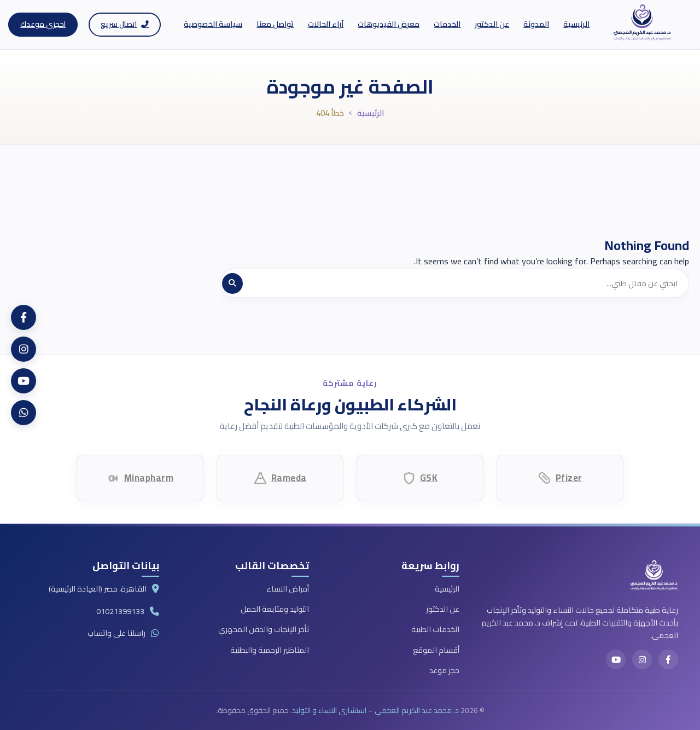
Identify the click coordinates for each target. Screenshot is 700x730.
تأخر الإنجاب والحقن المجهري (264, 629)
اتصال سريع (125, 24)
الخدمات (447, 24)
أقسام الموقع (436, 650)
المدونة (536, 24)
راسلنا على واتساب (116, 633)
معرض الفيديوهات (389, 24)
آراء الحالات (326, 24)
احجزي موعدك (43, 24)
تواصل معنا (275, 24)
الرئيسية (576, 24)
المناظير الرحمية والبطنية (270, 650)
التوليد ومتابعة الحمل (275, 609)
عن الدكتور (492, 24)
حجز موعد (444, 670)
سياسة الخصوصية (213, 24)
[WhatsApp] (24, 413)
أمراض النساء (288, 589)
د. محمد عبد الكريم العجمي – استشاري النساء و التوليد (375, 710)
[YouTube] (616, 659)
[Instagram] (642, 659)
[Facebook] (668, 659)
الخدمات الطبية (435, 629)
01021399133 (120, 611)
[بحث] (232, 283)
